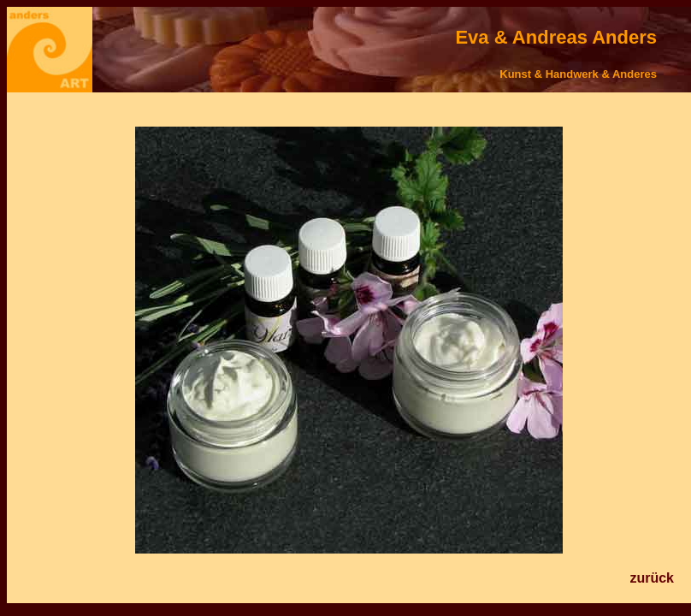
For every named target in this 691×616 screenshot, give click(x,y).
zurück (652, 578)
